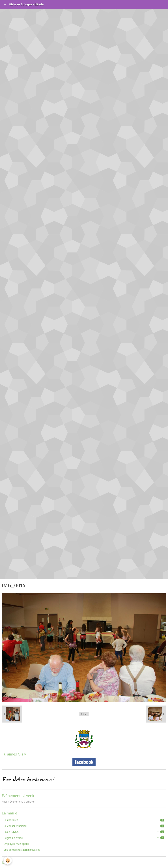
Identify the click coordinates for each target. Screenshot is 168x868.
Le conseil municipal (84, 826)
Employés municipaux (16, 844)
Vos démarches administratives (22, 850)
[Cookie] (8, 861)
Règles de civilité (84, 838)
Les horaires (84, 820)
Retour (84, 714)
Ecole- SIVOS (84, 832)
